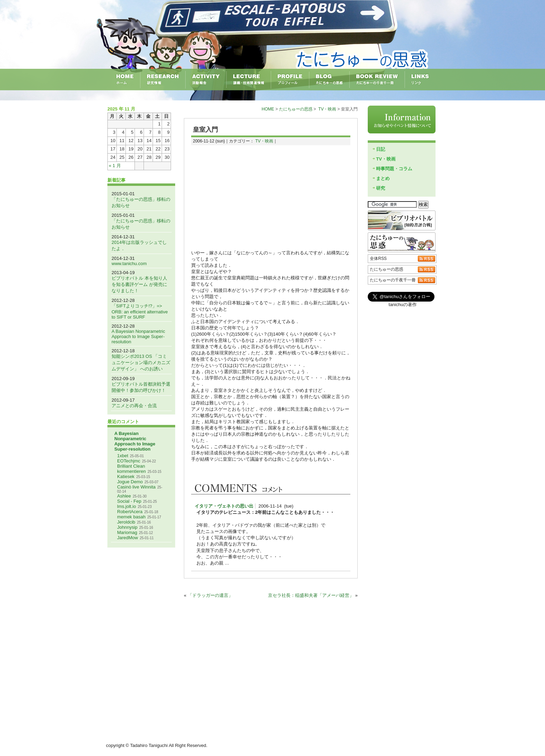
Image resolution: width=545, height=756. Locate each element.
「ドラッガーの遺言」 (210, 595)
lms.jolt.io (127, 506)
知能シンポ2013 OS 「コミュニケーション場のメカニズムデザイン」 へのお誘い (141, 363)
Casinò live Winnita (136, 487)
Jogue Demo (130, 482)
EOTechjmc (129, 461)
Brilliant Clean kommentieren (131, 469)
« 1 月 (115, 166)
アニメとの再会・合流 (134, 406)
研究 (381, 188)
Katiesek (126, 476)
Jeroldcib (126, 522)
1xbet (123, 456)
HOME (268, 109)
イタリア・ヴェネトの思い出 (224, 506)
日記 (381, 149)
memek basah (131, 517)
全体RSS (378, 258)
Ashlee (124, 496)
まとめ (383, 178)
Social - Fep (129, 501)
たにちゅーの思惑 (296, 109)
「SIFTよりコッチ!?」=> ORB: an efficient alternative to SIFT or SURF (140, 311)
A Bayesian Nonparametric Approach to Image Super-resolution (138, 336)
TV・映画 (327, 109)
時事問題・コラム (394, 169)
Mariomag (127, 532)
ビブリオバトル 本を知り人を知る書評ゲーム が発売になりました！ (139, 284)
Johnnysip (127, 527)
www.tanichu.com (129, 264)
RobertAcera (130, 512)
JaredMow (128, 538)
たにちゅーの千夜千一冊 (393, 280)
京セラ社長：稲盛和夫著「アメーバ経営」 (311, 595)
